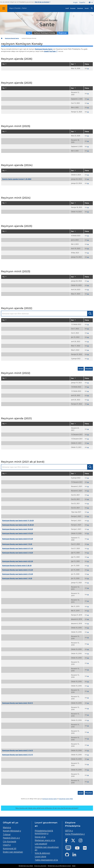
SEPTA (68, 831)
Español (82, 2)
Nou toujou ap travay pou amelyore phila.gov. (47, 808)
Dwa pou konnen (40, 866)
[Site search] (92, 8)
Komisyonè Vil (10, 848)
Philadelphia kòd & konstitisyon (44, 832)
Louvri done (40, 856)
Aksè (74, 866)
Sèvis (67, 8)
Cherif (6, 845)
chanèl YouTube (50, 51)
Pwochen (89, 369)
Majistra (7, 827)
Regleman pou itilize (26, 866)
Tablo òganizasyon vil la (46, 860)
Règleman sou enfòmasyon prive (59, 866)
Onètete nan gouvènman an (47, 848)
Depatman (80, 8)
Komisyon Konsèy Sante (12, 38)
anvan (81, 369)
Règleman (63, 33)
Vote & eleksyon (42, 853)
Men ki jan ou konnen (43, 2)
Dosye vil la (40, 837)
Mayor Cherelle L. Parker (18, 8)
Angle (75, 2)
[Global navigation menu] (4, 8)
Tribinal (7, 834)
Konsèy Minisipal (11, 831)
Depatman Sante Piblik (66, 799)
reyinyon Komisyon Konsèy (44, 33)
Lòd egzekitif (41, 844)
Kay (29, 33)
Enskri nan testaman (13, 852)
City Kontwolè (10, 841)
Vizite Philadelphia (74, 834)
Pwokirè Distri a (10, 838)
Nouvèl (87, 8)
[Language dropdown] (91, 2)
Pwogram (73, 8)
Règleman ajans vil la (45, 840)
